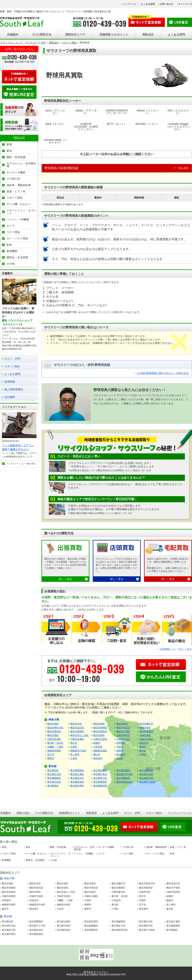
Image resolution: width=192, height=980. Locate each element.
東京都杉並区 (77, 782)
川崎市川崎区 (146, 739)
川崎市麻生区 (123, 735)
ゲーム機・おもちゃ (19, 204)
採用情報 (10, 382)
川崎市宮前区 (123, 739)
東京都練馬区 (146, 770)
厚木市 (74, 743)
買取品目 (148, 34)
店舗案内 (13, 34)
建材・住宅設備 (16, 157)
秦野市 (51, 758)
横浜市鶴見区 (100, 731)
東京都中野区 (77, 786)
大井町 (74, 747)
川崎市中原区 (100, 739)
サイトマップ (185, 4)
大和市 (143, 754)
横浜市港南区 (100, 728)
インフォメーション (180, 813)
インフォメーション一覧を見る (21, 464)
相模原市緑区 (100, 751)
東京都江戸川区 (124, 774)
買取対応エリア (75, 34)
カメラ (11, 226)
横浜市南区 (53, 724)
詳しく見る (65, 579)
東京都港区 (53, 786)
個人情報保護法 (14, 389)
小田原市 (98, 747)
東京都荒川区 (100, 778)
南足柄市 (98, 758)
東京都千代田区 (147, 782)
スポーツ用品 (15, 198)
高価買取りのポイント (114, 34)
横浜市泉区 (122, 724)
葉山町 (120, 758)
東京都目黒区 (123, 770)
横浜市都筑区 (77, 731)
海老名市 (144, 743)
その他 (11, 264)
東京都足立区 (77, 778)
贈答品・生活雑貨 (17, 257)
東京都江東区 (77, 774)
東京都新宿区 (100, 786)
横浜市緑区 (99, 735)
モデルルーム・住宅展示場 (21, 165)
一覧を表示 (183, 168)
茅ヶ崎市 (75, 754)
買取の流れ (23, 813)
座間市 (120, 751)
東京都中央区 (100, 774)
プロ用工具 (13, 179)
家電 (9, 144)
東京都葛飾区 (54, 778)
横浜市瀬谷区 (54, 731)
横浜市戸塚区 (123, 731)
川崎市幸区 (145, 735)
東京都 (52, 766)
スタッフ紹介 (12, 366)
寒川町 (143, 751)
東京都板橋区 (123, 778)
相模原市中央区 (78, 751)
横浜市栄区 (145, 728)
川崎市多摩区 (77, 739)
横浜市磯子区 (146, 724)
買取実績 (91, 813)
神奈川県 (54, 720)
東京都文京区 (54, 774)
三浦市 (74, 758)
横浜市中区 (76, 724)
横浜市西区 (53, 735)
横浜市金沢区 (77, 728)
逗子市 (51, 754)
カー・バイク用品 (17, 238)
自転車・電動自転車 (19, 185)
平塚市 (120, 747)
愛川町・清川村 (55, 743)
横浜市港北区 (123, 728)
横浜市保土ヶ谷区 (79, 735)
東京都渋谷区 (54, 782)
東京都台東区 (100, 770)
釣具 (9, 245)
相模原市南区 (54, 751)
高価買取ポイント (70, 813)
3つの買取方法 (42, 34)
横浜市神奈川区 (55, 728)
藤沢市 (97, 754)
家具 (9, 151)
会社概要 (10, 397)
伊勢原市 (121, 743)
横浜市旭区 (99, 724)
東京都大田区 (146, 774)
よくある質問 (148, 4)
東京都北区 (53, 770)
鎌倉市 (143, 747)
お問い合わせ (166, 4)
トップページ (129, 4)
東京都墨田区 (100, 782)
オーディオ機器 (16, 172)
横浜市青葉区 (146, 731)
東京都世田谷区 (124, 782)
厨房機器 (12, 251)
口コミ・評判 (12, 359)
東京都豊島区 (77, 770)
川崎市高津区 (54, 739)
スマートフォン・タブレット (21, 212)
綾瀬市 (97, 743)
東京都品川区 (146, 778)
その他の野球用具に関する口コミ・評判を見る (163, 373)
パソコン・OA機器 (18, 219)
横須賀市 (121, 754)
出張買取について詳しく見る (176, 649)
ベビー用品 (13, 232)
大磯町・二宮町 (55, 747)
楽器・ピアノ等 (16, 191)
